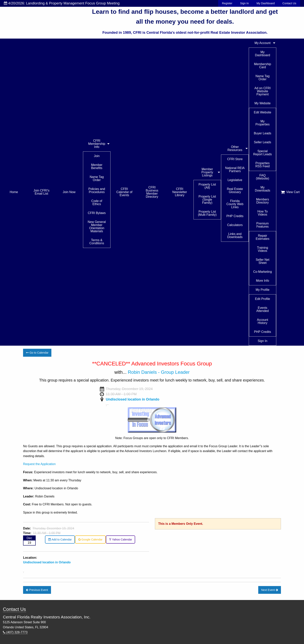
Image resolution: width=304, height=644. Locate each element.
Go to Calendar (37, 353)
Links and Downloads (235, 235)
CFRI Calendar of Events (124, 192)
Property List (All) (207, 186)
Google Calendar (90, 540)
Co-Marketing (263, 272)
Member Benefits (97, 166)
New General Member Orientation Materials (97, 227)
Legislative (235, 180)
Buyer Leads (263, 133)
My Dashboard (266, 3)
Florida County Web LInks (235, 204)
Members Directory (263, 201)
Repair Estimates (263, 237)
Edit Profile (262, 299)
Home (14, 192)
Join (97, 156)
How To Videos (263, 213)
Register (227, 3)
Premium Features (263, 225)
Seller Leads (263, 142)
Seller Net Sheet (263, 261)
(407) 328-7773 (15, 632)
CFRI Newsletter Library (180, 192)
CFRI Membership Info (97, 144)
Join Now (69, 192)
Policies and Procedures (97, 190)
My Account (263, 43)
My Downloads (262, 189)
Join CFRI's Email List (41, 192)
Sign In (244, 3)
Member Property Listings (207, 172)
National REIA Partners (235, 170)
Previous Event (37, 590)
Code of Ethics (97, 202)
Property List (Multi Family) (207, 213)
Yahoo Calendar (120, 540)
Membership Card (263, 66)
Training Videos (262, 249)
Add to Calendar (60, 540)
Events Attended (263, 309)
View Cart (290, 192)
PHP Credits (235, 216)
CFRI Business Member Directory (152, 192)
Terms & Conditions (97, 242)
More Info (263, 281)
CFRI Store (235, 159)
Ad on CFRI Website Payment (263, 91)
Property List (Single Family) (207, 200)
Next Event (269, 590)
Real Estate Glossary (235, 190)
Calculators (235, 225)
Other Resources (235, 148)
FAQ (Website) (263, 177)
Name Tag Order (97, 178)
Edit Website (263, 112)
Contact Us (289, 3)
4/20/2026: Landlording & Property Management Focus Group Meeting (62, 3)
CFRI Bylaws (97, 213)
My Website (262, 103)
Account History (263, 321)
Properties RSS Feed (263, 165)
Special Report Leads (263, 153)
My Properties (263, 123)
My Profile (262, 290)
